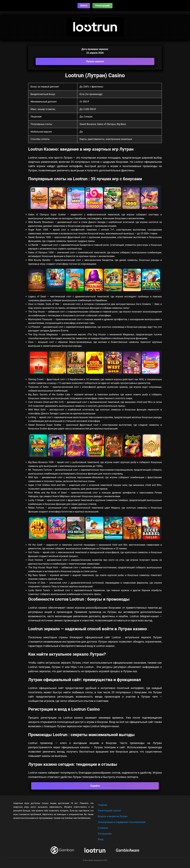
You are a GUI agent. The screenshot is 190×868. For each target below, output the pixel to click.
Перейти (95, 786)
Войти (84, 6)
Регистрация (102, 6)
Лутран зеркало (95, 61)
